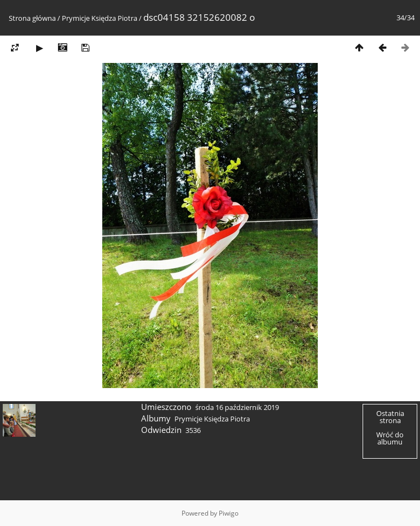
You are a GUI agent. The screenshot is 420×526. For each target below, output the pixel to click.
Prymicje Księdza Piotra (100, 18)
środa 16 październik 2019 (237, 407)
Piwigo (229, 513)
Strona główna (32, 18)
